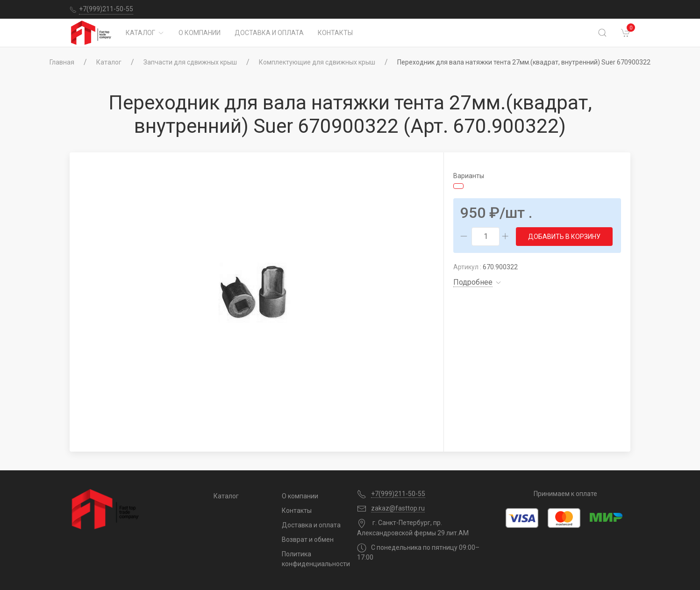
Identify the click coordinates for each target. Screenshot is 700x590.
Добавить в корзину (564, 237)
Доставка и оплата (269, 33)
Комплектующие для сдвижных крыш (317, 62)
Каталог (145, 33)
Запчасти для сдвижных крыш (190, 62)
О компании (200, 33)
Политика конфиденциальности (312, 559)
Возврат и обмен (308, 540)
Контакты (335, 33)
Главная (62, 62)
